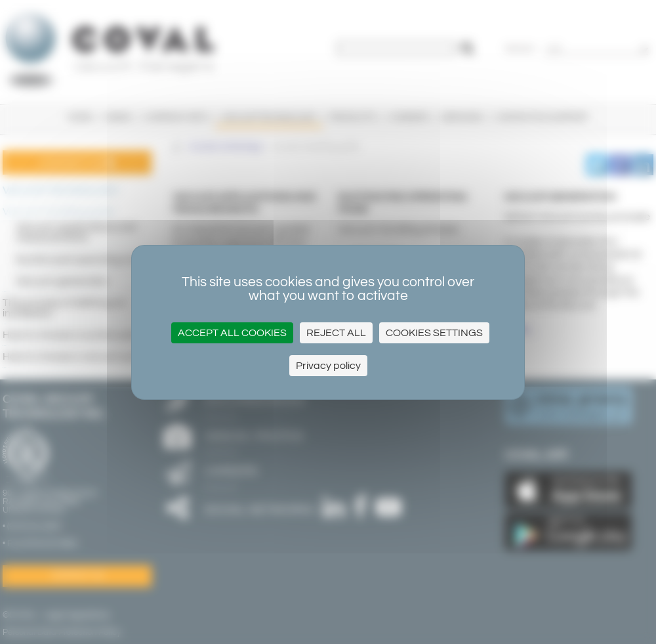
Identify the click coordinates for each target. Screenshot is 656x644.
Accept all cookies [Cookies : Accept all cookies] (232, 333)
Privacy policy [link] (328, 366)
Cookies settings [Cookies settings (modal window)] (434, 333)
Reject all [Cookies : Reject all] (336, 333)
